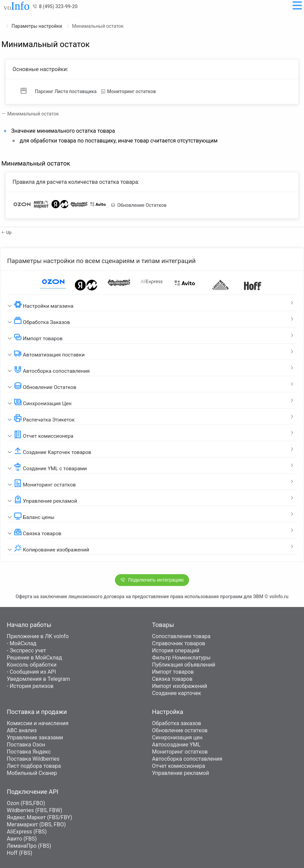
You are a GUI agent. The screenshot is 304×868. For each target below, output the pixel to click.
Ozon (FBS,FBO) (26, 803)
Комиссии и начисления (38, 723)
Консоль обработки (32, 665)
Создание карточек (177, 693)
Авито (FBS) (22, 839)
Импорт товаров (173, 672)
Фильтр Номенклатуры (181, 658)
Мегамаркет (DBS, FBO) (36, 824)
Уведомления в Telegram (38, 679)
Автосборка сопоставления (187, 759)
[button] (152, 303)
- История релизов (30, 686)
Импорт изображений (180, 686)
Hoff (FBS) (19, 853)
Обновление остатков (180, 730)
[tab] (152, 303)
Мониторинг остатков (180, 752)
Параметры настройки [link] (37, 26)
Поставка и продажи (37, 712)
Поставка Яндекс (29, 752)
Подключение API (33, 792)
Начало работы (29, 625)
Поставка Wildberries (33, 759)
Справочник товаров (179, 643)
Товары (163, 625)
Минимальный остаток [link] (98, 26)
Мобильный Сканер (32, 773)
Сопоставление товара (181, 636)
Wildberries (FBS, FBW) (35, 810)
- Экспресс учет (26, 650)
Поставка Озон (26, 745)
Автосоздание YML (176, 745)
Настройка (168, 712)
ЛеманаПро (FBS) (29, 846)
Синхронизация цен (177, 737)
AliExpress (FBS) (27, 832)
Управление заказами (35, 737)
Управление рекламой (181, 773)
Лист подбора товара (34, 766)
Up (6, 232)
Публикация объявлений (184, 665)
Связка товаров (172, 679)
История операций (176, 650)
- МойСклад (22, 643)
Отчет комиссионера (179, 766)
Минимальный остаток (32, 114)
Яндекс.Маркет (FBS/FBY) (39, 817)
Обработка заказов (177, 723)
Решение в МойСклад (34, 658)
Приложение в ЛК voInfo (38, 636)
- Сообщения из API (31, 672)
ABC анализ (22, 730)
